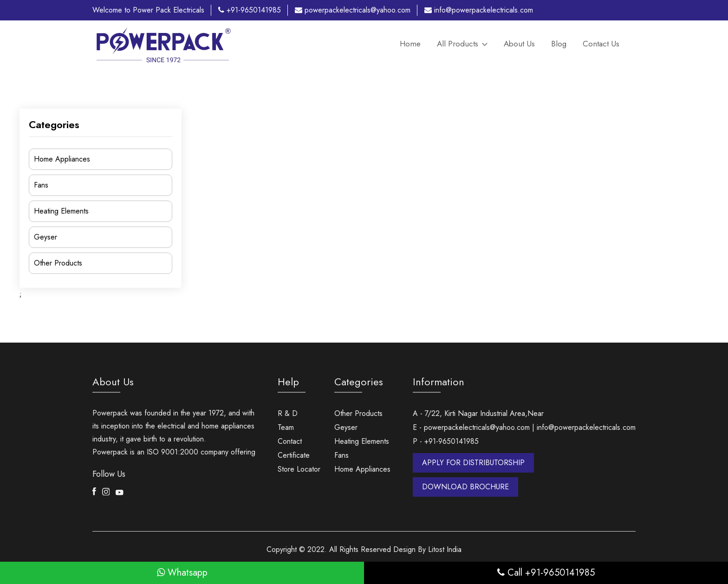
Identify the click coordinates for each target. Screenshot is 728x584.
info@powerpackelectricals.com (479, 10)
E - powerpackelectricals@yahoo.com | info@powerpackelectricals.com (524, 427)
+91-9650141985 (250, 10)
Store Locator (299, 469)
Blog (559, 44)
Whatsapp (182, 573)
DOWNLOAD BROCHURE (465, 487)
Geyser (45, 237)
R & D (288, 413)
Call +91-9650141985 (546, 573)
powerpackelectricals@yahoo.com (353, 10)
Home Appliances (62, 159)
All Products (462, 44)
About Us (519, 44)
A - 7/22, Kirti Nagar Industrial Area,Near (478, 413)
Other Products (58, 263)
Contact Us (601, 44)
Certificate (294, 455)
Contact (290, 441)
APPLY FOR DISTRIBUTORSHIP (473, 463)
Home (410, 44)
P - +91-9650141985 (446, 441)
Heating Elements (61, 211)
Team (286, 427)
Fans (41, 185)
